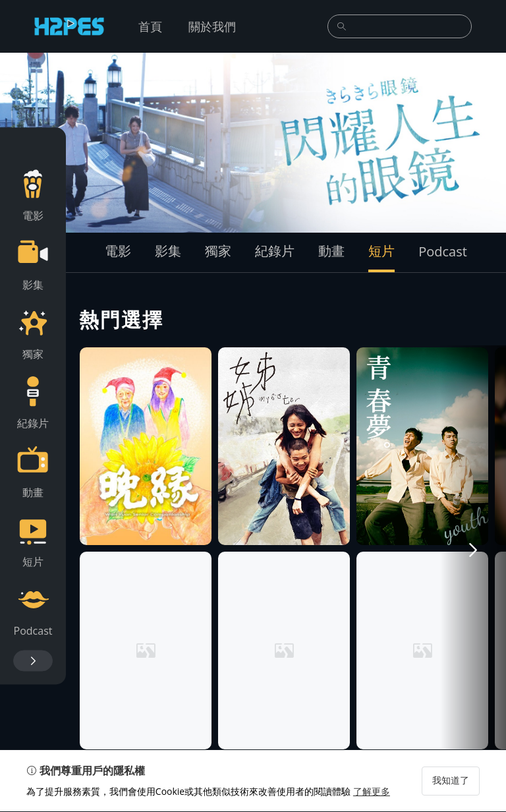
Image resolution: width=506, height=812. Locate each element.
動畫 (331, 251)
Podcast (443, 251)
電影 (118, 251)
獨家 (218, 251)
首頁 (150, 26)
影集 (168, 251)
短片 (381, 251)
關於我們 (212, 26)
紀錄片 (275, 251)
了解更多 (372, 792)
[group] (253, 143)
